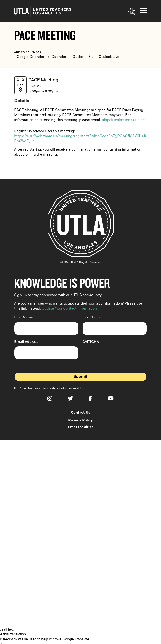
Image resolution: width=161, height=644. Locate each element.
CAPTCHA (91, 342)
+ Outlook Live (108, 57)
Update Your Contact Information (69, 308)
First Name (23, 317)
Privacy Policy (80, 420)
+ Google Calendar (29, 57)
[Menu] (143, 11)
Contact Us (80, 413)
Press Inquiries (81, 427)
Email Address (26, 342)
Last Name (91, 317)
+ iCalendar (57, 57)
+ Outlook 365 (81, 57)
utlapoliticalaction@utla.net (123, 120)
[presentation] (116, 355)
